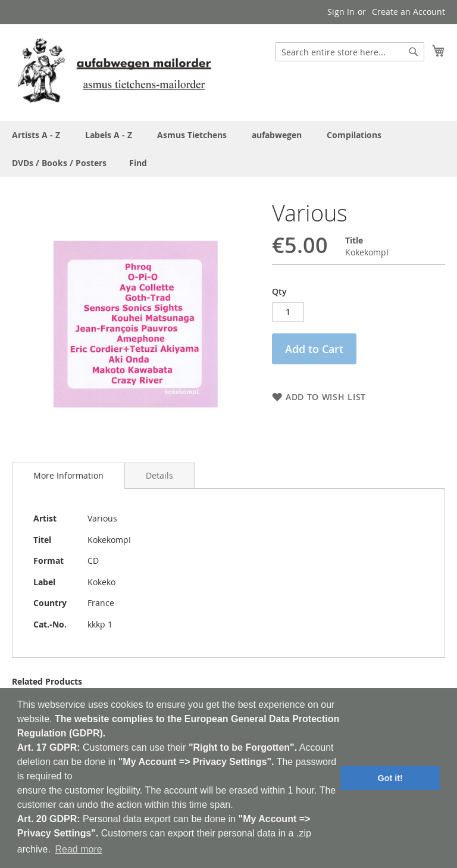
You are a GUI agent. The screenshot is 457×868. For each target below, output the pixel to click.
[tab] (68, 476)
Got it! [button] (390, 778)
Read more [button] (78, 849)
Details (159, 475)
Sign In (341, 12)
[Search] (414, 52)
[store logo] (114, 72)
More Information (68, 475)
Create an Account (409, 12)
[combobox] (350, 52)
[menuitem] (138, 163)
